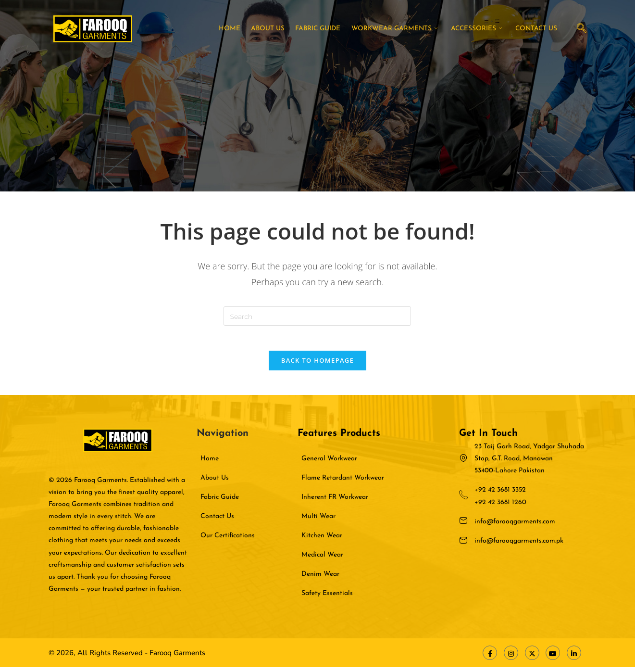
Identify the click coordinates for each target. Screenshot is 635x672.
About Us (279, 29)
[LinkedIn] (574, 658)
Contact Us (538, 29)
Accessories (481, 29)
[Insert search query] (317, 316)
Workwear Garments (401, 29)
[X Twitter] (532, 658)
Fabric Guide (326, 29)
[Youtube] (553, 658)
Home (243, 29)
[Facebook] (490, 658)
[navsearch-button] (582, 29)
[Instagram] (511, 658)
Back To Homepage (317, 365)
